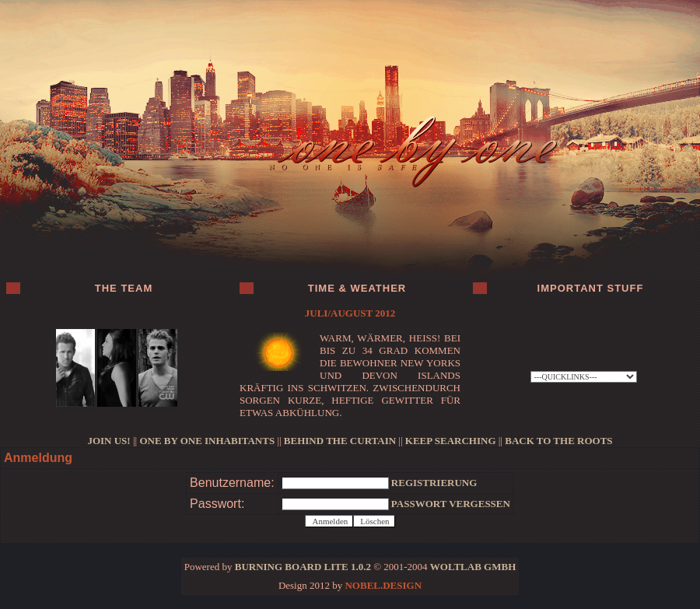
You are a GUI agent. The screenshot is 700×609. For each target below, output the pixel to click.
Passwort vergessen (451, 504)
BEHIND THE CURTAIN (340, 441)
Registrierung (434, 483)
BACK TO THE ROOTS (558, 441)
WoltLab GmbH (473, 567)
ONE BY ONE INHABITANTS (207, 441)
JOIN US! (108, 441)
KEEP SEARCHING (451, 441)
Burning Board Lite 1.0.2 (303, 567)
